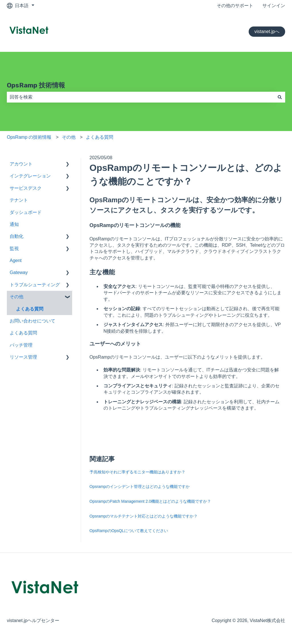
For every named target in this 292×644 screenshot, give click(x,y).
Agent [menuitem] (16, 260)
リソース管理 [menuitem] (23, 357)
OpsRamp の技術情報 (29, 137)
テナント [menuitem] (19, 200)
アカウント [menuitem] (21, 164)
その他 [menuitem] (17, 297)
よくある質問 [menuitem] (30, 309)
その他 (69, 137)
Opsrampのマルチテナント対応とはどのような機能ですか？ (144, 516)
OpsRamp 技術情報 (36, 85)
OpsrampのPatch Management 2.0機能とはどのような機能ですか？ (150, 501)
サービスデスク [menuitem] (26, 188)
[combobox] (141, 97)
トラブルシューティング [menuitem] (35, 285)
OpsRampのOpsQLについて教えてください (129, 531)
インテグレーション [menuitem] (30, 176)
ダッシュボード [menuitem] (26, 212)
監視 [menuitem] (14, 249)
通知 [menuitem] (14, 224)
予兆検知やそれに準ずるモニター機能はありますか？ (137, 472)
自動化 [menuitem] (17, 236)
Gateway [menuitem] (19, 272)
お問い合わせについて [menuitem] (33, 321)
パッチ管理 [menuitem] (21, 345)
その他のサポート (235, 6)
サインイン (274, 6)
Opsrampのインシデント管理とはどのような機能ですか (140, 486)
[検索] (280, 97)
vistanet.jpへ (267, 31)
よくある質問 (100, 137)
